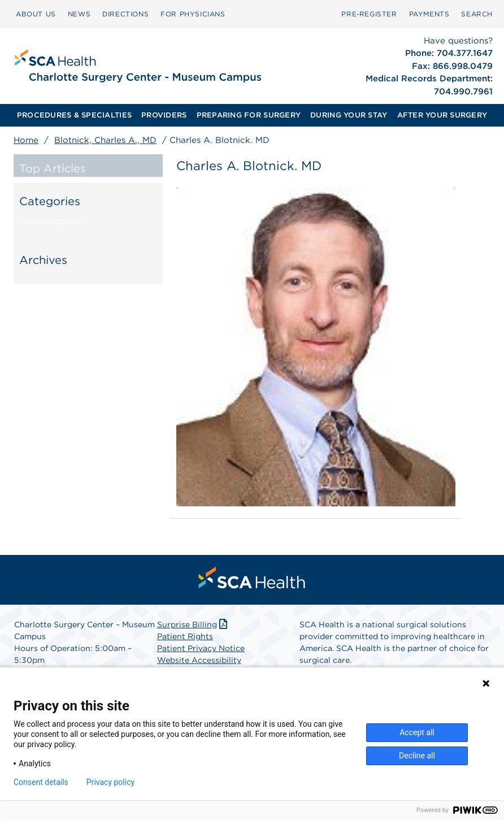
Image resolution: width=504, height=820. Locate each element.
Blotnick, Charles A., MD (105, 140)
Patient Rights (185, 636)
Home (26, 140)
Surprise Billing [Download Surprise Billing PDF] (194, 624)
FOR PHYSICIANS (193, 14)
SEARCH (477, 14)
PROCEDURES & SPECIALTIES (74, 115)
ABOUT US (36, 14)
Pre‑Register (369, 14)
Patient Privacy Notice (201, 648)
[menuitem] (36, 14)
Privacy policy (110, 782)
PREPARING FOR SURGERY (249, 115)
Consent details (41, 782)
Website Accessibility (199, 660)
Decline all (417, 756)
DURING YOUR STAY (349, 115)
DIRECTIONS (125, 14)
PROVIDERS (164, 115)
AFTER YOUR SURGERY (442, 115)
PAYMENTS (429, 14)
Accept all (417, 732)
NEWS (79, 14)
